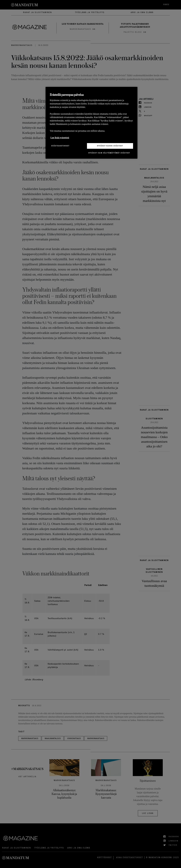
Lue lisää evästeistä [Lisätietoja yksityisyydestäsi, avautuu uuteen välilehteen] (60, 138)
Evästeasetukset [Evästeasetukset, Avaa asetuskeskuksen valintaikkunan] (60, 146)
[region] (91, 123)
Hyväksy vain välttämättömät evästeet (109, 153)
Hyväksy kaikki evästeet (110, 146)
